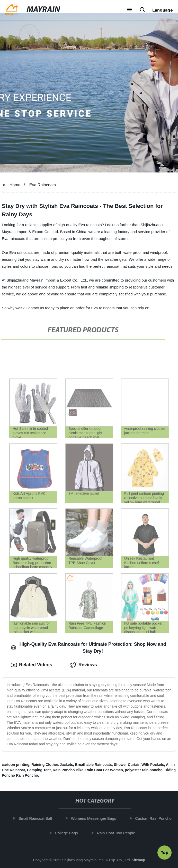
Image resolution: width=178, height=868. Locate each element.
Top (165, 854)
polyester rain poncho (144, 770)
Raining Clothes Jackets (52, 765)
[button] (129, 10)
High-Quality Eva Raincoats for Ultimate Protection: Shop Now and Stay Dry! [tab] (88, 648)
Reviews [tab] (84, 665)
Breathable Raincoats (94, 765)
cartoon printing (16, 765)
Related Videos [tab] (32, 665)
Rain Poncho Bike (68, 770)
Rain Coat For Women (104, 770)
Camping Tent (39, 770)
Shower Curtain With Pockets (139, 765)
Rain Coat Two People (118, 833)
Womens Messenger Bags (95, 818)
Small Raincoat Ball (37, 818)
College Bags (68, 833)
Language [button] (163, 10)
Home (15, 185)
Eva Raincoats (43, 185)
